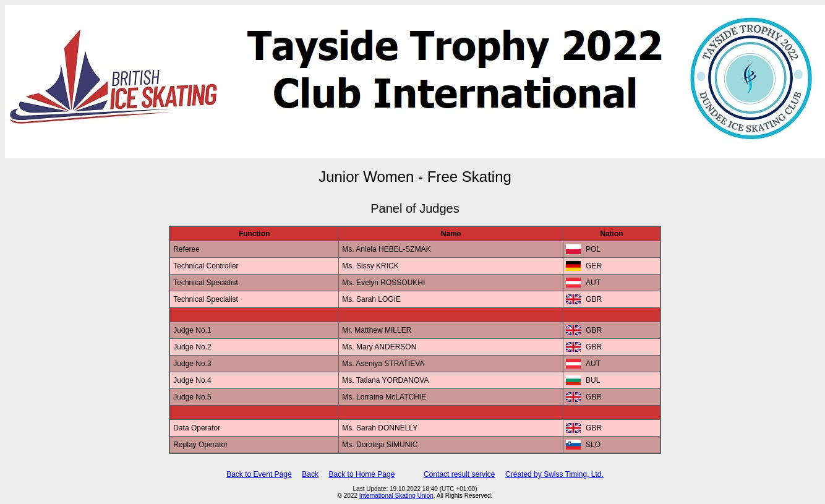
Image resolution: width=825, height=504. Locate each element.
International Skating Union (396, 496)
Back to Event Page (259, 474)
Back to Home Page (362, 474)
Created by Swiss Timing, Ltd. (554, 474)
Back (310, 474)
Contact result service (459, 474)
